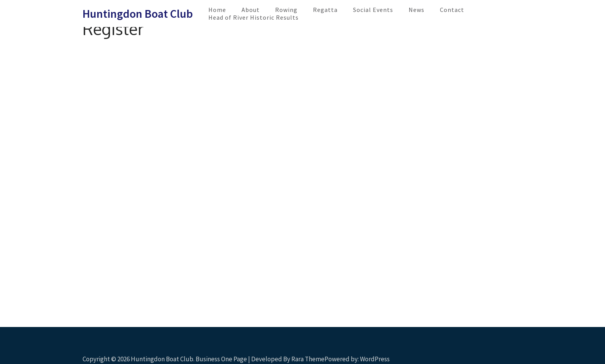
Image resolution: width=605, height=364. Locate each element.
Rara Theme (308, 359)
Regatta (325, 10)
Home (217, 10)
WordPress (375, 359)
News (417, 10)
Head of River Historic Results (253, 17)
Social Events (373, 10)
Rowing (286, 10)
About (251, 10)
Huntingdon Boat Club (138, 13)
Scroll (553, 348)
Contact (452, 10)
